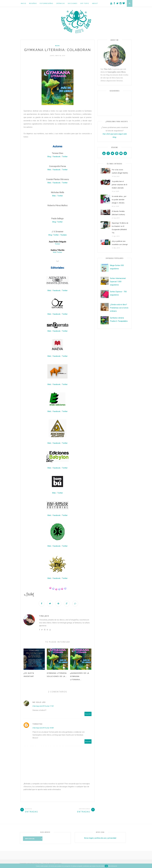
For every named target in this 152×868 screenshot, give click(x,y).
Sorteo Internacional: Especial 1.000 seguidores (118, 282)
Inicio (24, 3)
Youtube (64, 235)
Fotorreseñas (46, 3)
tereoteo (37, 724)
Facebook (57, 157)
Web (49, 170)
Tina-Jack (44, 616)
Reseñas (33, 3)
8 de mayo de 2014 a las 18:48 (43, 728)
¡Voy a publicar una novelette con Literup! (120, 243)
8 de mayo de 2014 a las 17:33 (43, 706)
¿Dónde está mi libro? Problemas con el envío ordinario (119, 308)
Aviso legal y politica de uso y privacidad (100, 838)
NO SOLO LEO (39, 702)
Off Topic (85, 3)
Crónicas (60, 3)
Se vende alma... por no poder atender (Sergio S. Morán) (119, 200)
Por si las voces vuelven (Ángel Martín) (120, 171)
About (95, 3)
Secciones (73, 3)
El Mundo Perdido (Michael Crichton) (118, 213)
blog (58, 46)
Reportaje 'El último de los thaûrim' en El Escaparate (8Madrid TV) (120, 228)
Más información (113, 866)
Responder (88, 714)
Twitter (65, 157)
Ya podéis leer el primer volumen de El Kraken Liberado (119, 185)
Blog (49, 157)
